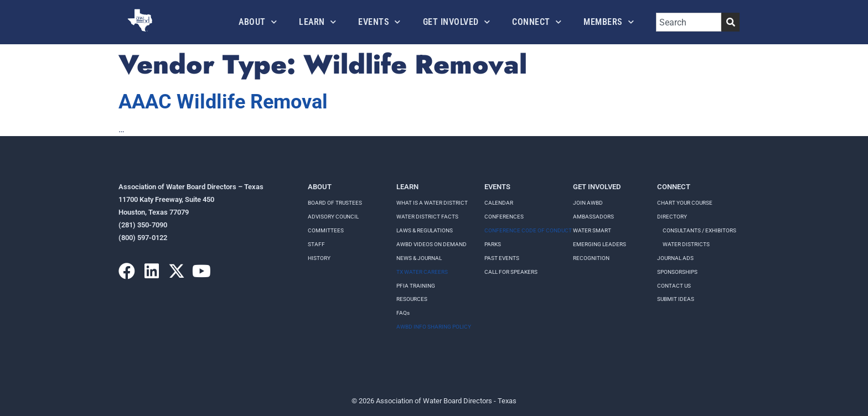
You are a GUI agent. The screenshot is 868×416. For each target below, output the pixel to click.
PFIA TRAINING (416, 286)
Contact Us (674, 286)
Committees (326, 230)
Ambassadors (593, 217)
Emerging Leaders (600, 244)
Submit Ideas (676, 299)
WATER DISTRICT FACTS (427, 217)
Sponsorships (677, 272)
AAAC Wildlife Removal (223, 102)
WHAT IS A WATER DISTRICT (432, 203)
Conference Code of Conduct (528, 230)
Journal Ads (675, 258)
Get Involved (457, 22)
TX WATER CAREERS (422, 272)
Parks (493, 244)
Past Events (502, 258)
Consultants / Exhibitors (699, 230)
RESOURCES (412, 299)
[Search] (730, 22)
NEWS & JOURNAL (419, 258)
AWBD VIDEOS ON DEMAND (432, 244)
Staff (316, 244)
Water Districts (686, 244)
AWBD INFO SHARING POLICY (434, 327)
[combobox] (689, 22)
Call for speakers (511, 272)
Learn (317, 22)
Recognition (591, 258)
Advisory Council (333, 217)
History (319, 258)
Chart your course (685, 203)
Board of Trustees (335, 203)
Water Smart (592, 230)
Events (379, 22)
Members (609, 22)
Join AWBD (588, 203)
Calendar (499, 203)
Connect (537, 22)
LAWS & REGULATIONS (425, 230)
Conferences (504, 217)
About (258, 22)
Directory (672, 217)
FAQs (403, 313)
